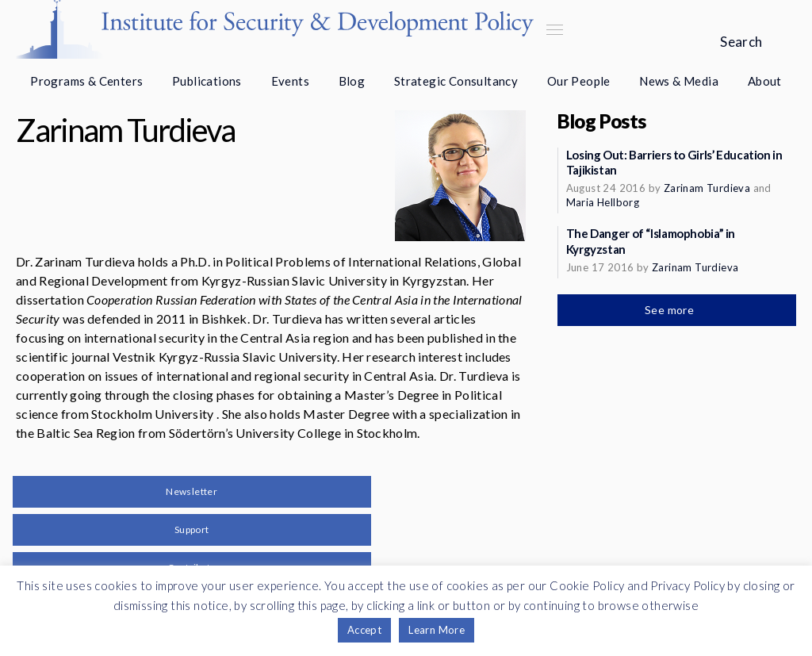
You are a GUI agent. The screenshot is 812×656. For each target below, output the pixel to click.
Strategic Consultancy (456, 81)
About (765, 81)
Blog (352, 81)
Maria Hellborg (603, 202)
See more (671, 310)
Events (290, 81)
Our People (579, 81)
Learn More (437, 630)
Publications (207, 81)
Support (192, 529)
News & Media (679, 81)
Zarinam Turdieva (707, 188)
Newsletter (192, 491)
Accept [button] (364, 630)
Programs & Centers (86, 81)
